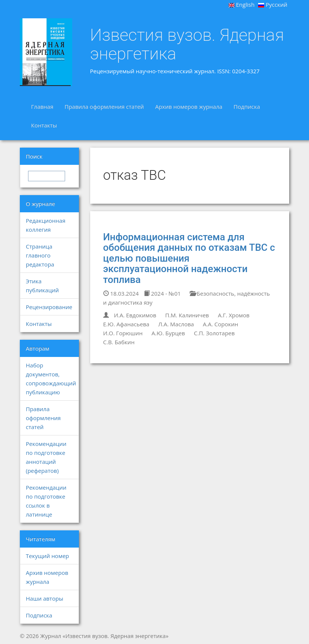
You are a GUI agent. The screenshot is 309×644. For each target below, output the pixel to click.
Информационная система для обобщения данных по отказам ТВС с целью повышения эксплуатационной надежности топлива (189, 258)
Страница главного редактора (40, 255)
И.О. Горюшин (123, 333)
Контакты (44, 125)
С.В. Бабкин (119, 342)
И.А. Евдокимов (135, 315)
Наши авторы (45, 598)
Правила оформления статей (104, 107)
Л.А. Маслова (176, 324)
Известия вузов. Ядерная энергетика (187, 44)
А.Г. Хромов (234, 315)
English (242, 4)
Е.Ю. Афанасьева (126, 324)
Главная (42, 107)
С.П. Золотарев (214, 333)
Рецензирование (49, 307)
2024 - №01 (162, 293)
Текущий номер (48, 556)
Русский (273, 4)
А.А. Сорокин (220, 324)
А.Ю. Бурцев (168, 333)
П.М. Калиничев (187, 315)
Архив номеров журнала (189, 107)
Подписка (247, 107)
